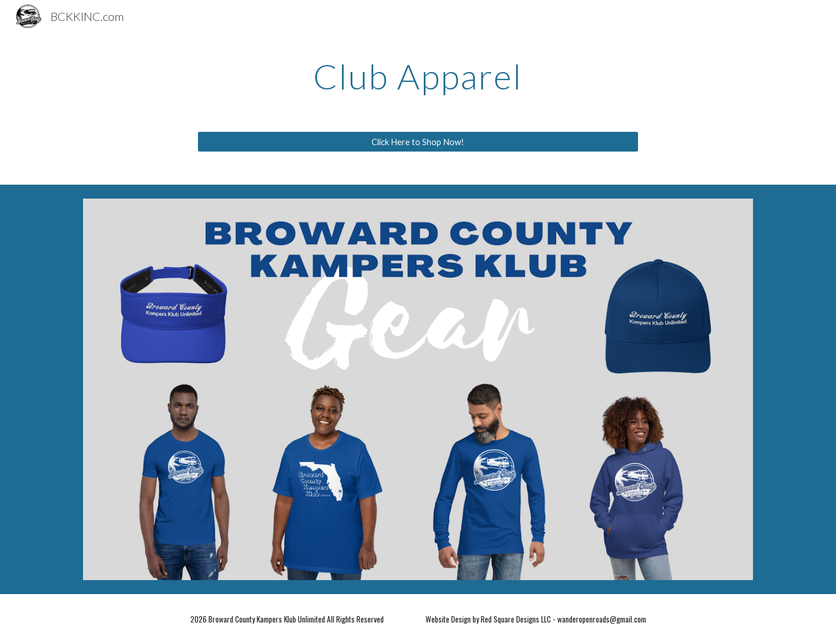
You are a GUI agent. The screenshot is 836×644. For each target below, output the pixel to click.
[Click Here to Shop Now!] (418, 142)
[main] (418, 76)
